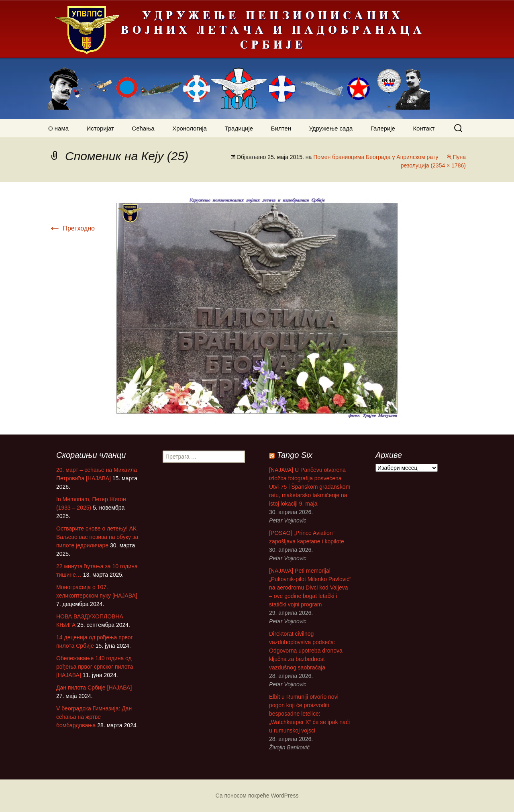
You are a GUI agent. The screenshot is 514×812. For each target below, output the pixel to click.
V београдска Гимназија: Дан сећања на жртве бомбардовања (94, 717)
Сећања (143, 128)
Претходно (71, 228)
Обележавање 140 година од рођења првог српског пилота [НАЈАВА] (95, 667)
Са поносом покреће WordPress (257, 796)
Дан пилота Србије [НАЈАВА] (94, 688)
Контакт (424, 128)
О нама (58, 128)
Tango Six (295, 455)
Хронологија (190, 128)
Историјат (100, 128)
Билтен (281, 128)
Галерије (383, 128)
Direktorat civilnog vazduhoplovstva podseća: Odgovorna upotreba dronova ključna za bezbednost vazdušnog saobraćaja (306, 651)
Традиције (239, 128)
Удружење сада (331, 128)
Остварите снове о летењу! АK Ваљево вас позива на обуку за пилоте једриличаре (97, 537)
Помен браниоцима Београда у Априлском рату (376, 157)
